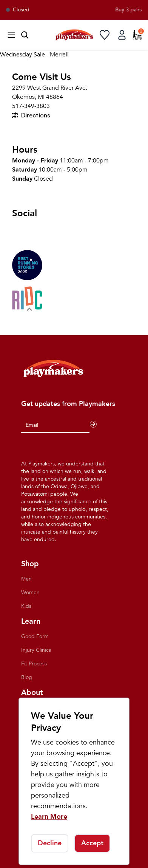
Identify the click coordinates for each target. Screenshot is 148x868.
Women (30, 592)
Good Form (35, 636)
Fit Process (34, 664)
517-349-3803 (31, 106)
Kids (26, 606)
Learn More (49, 817)
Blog (27, 677)
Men (26, 579)
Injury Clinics (36, 650)
